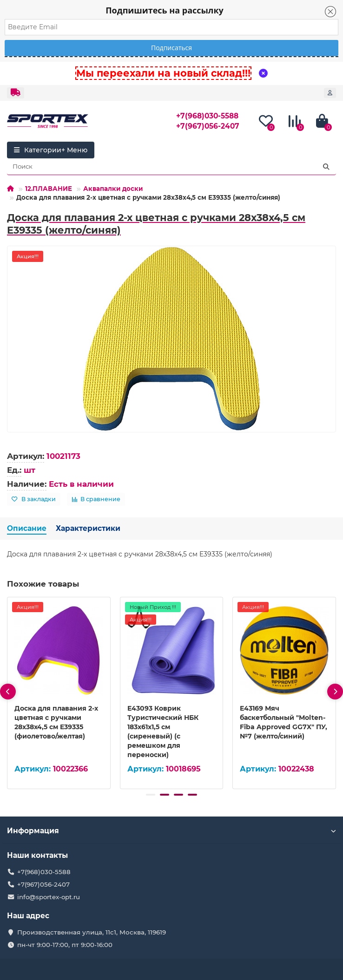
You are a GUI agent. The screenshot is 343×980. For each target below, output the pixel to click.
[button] (151, 795)
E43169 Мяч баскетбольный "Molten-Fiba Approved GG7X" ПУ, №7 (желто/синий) (284, 722)
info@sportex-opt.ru (49, 897)
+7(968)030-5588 (207, 116)
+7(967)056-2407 (208, 126)
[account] (330, 93)
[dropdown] (16, 93)
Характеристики (88, 528)
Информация (171, 831)
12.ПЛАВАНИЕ (49, 189)
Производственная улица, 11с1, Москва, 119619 (92, 932)
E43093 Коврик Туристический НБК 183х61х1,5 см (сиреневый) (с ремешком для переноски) (163, 732)
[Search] (171, 167)
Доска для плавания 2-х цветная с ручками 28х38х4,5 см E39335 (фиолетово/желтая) (56, 722)
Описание (27, 528)
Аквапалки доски (113, 189)
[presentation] (8, 692)
